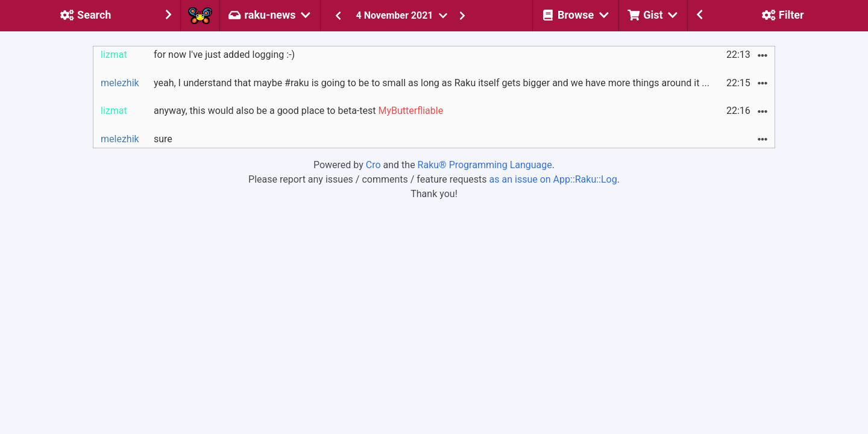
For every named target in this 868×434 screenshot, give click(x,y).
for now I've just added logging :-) (224, 55)
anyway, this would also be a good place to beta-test (298, 111)
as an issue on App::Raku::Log (553, 179)
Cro (373, 165)
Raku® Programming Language (485, 165)
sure (163, 139)
